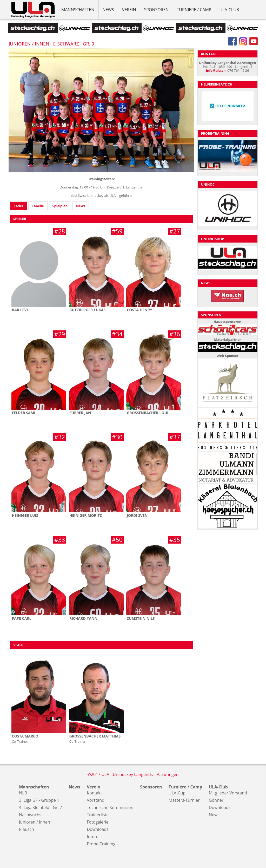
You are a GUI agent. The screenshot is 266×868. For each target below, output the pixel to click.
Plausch (26, 829)
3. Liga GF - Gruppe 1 (39, 800)
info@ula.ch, (216, 70)
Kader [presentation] (18, 206)
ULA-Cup (177, 793)
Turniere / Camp (194, 10)
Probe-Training (101, 844)
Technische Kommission (110, 807)
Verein (129, 10)
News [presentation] (81, 206)
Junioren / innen (35, 822)
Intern (93, 837)
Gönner (216, 800)
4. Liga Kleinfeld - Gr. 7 (41, 807)
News (108, 10)
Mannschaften (78, 10)
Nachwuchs (30, 815)
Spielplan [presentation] (60, 206)
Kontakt (94, 793)
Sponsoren (157, 10)
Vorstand (96, 800)
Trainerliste (98, 815)
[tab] (19, 206)
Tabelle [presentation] (38, 206)
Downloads (98, 829)
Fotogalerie (98, 822)
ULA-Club (229, 10)
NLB (23, 793)
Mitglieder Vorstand (228, 793)
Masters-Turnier (184, 800)
